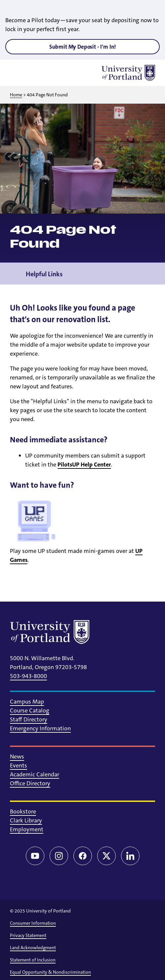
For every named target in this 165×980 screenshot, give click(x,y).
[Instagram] (59, 856)
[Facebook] (83, 856)
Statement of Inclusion (33, 960)
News (17, 757)
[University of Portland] (128, 73)
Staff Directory (29, 719)
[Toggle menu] (18, 73)
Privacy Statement (28, 935)
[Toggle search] (35, 73)
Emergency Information (40, 728)
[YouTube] (35, 856)
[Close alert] (152, 10)
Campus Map (27, 702)
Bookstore (23, 811)
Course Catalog (30, 710)
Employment (27, 829)
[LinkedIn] (130, 856)
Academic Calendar (35, 774)
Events (19, 765)
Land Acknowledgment (33, 948)
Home (16, 95)
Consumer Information (33, 923)
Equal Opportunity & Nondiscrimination (50, 972)
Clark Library (26, 820)
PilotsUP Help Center (84, 465)
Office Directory (30, 783)
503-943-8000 (28, 676)
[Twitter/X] (106, 856)
